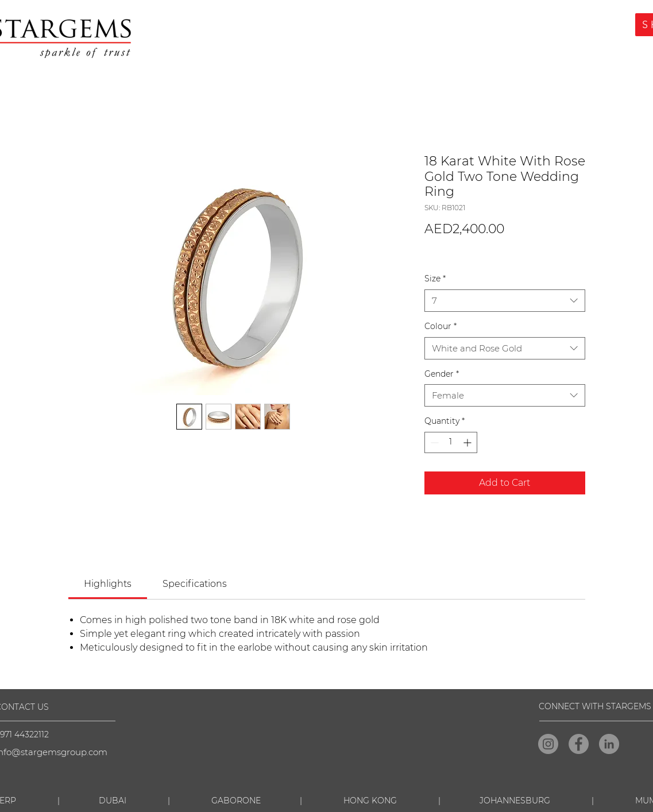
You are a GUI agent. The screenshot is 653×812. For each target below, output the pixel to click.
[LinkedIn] (609, 744)
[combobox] (505, 301)
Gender (442, 374)
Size (435, 279)
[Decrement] (433, 442)
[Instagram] (548, 744)
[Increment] (468, 442)
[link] (108, 584)
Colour (441, 326)
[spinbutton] (451, 442)
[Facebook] (579, 744)
